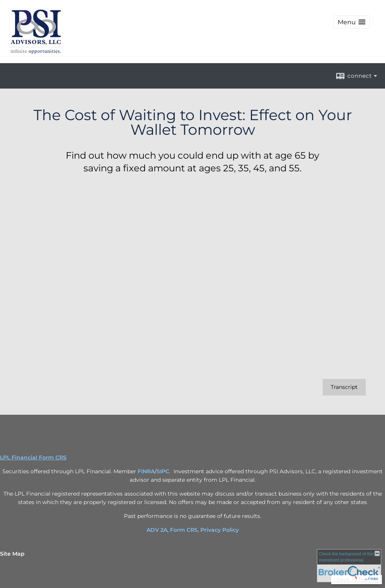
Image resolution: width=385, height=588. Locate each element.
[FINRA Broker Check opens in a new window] (349, 566)
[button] (352, 22)
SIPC (163, 471)
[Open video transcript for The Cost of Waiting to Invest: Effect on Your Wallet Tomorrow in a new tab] (344, 387)
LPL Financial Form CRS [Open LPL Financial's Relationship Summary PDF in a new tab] (33, 457)
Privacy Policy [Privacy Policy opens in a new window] (220, 530)
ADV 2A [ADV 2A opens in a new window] (157, 530)
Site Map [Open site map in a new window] (12, 554)
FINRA (146, 471)
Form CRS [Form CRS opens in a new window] (184, 530)
